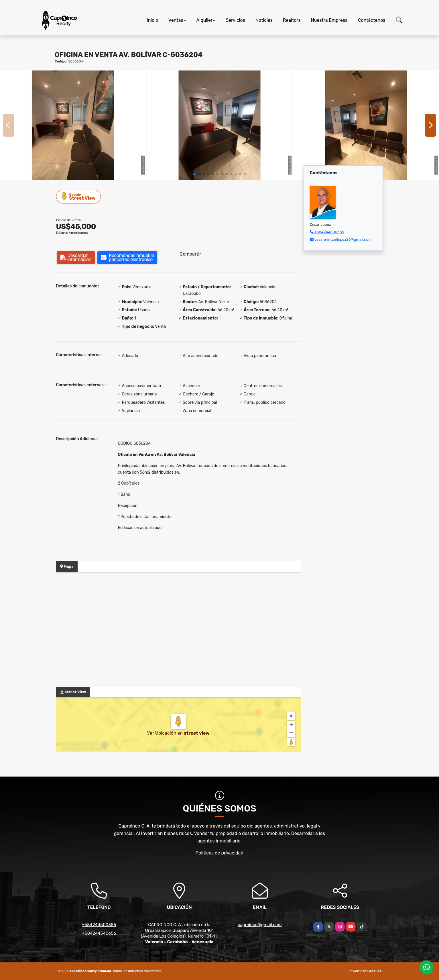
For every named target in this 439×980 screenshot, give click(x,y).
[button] (194, 174)
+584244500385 (329, 232)
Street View (79, 196)
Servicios (235, 20)
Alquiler (205, 20)
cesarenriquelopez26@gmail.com (343, 239)
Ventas (176, 20)
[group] (73, 125)
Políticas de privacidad (219, 853)
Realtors (292, 20)
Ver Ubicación (162, 733)
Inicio (152, 20)
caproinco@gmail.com (260, 925)
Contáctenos (372, 20)
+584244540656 (99, 933)
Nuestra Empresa (329, 20)
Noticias (264, 20)
